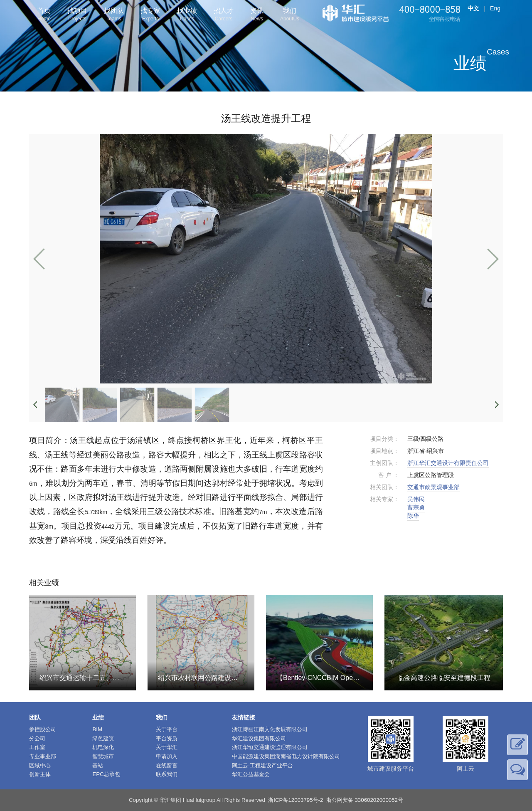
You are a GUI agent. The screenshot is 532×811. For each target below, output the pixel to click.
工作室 (37, 747)
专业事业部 (43, 756)
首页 (44, 15)
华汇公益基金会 (251, 774)
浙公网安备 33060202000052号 (365, 800)
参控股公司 (43, 729)
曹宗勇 (416, 507)
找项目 (77, 15)
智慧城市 (103, 756)
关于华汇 (167, 747)
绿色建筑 (103, 738)
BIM (97, 729)
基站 (98, 765)
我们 (290, 15)
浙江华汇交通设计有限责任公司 (448, 463)
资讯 (257, 15)
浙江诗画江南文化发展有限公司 (270, 729)
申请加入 (167, 756)
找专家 (150, 15)
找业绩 (187, 15)
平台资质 (167, 738)
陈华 (413, 516)
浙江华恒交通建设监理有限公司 (270, 747)
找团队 (114, 15)
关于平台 (167, 729)
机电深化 (103, 747)
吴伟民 (416, 499)
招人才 (224, 15)
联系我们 (167, 774)
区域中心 (40, 765)
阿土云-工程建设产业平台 (262, 765)
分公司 (37, 738)
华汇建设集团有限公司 (259, 738)
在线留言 (167, 765)
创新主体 (40, 774)
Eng (495, 8)
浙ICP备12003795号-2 (296, 800)
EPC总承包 (106, 774)
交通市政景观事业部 (433, 487)
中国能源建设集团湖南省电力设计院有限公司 (286, 756)
